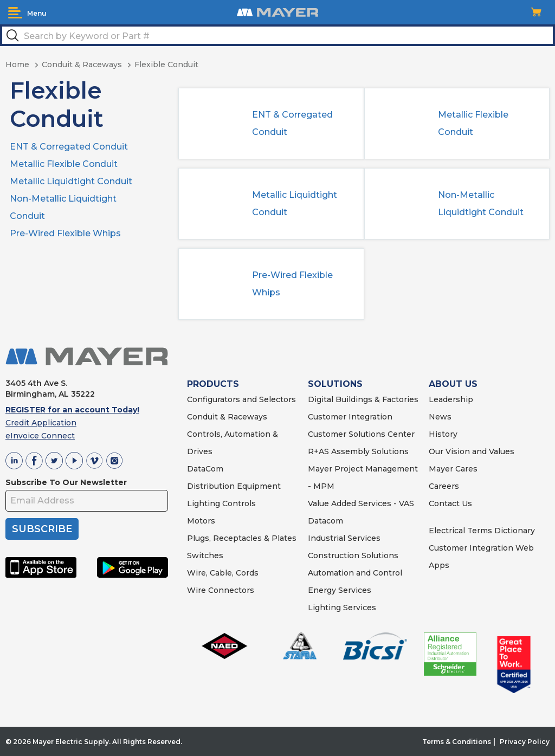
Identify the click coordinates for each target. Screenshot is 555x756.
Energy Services (340, 590)
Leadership (451, 399)
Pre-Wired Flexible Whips (65, 233)
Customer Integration (350, 417)
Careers (444, 486)
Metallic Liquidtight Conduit (71, 181)
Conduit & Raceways (227, 417)
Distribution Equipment (234, 486)
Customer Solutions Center (361, 434)
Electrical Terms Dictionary (482, 531)
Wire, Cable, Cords (223, 573)
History (443, 434)
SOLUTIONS (335, 384)
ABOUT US (453, 384)
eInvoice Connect (40, 436)
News (440, 417)
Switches (205, 555)
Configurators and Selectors (241, 399)
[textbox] (277, 35)
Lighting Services (342, 608)
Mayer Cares (453, 469)
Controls (238, 503)
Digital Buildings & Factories (363, 399)
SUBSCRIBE (42, 529)
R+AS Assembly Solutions (358, 451)
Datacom (325, 521)
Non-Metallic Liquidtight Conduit (481, 203)
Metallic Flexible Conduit (64, 164)
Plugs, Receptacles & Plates (242, 538)
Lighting (204, 503)
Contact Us (450, 503)
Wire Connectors (221, 590)
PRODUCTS (213, 384)
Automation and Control (355, 573)
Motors (201, 521)
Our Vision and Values (472, 451)
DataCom (205, 469)
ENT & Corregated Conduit (69, 147)
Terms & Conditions (457, 742)
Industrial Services (344, 538)
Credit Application (41, 423)
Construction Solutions (353, 555)
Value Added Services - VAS (361, 503)
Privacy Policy (525, 742)
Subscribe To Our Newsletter (66, 482)
